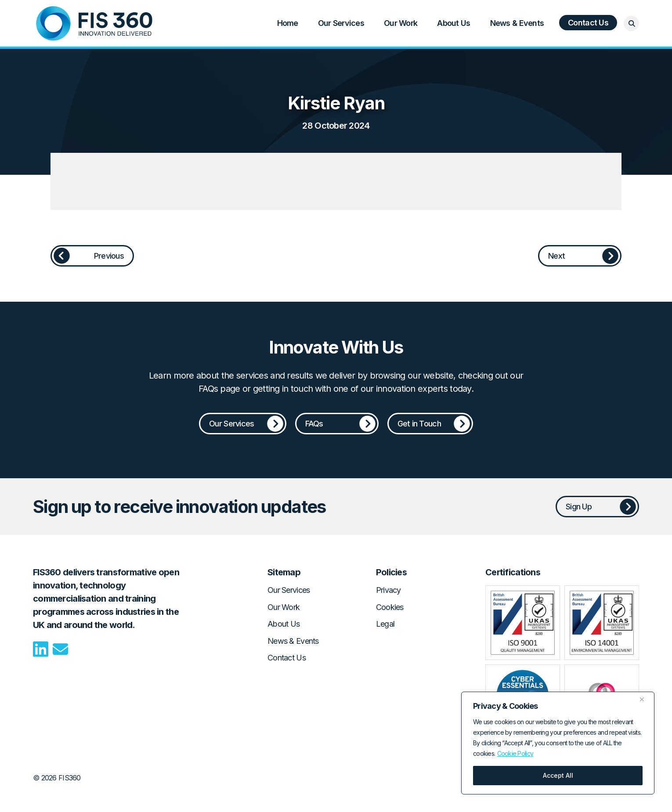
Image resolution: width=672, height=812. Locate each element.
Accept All (558, 775)
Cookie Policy (515, 753)
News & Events (517, 23)
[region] (558, 743)
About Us (453, 23)
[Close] (645, 699)
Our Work (401, 23)
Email (60, 649)
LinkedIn (41, 649)
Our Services (341, 23)
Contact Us (588, 23)
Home (94, 23)
